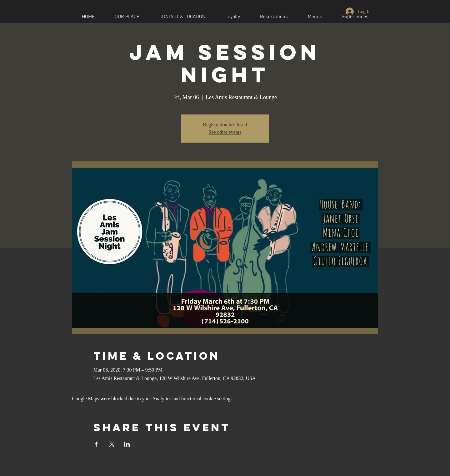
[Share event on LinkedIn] (127, 444)
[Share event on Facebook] (96, 444)
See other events (225, 132)
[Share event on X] (112, 444)
